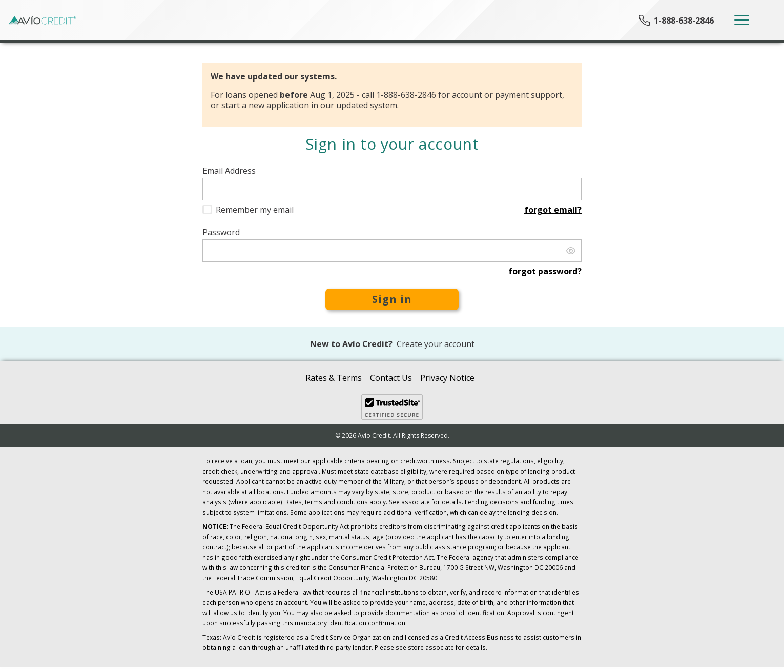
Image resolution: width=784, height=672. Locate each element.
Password (221, 232)
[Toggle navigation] (742, 21)
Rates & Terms (334, 378)
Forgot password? (545, 271)
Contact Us (391, 378)
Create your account (436, 344)
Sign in (392, 299)
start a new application (265, 105)
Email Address (229, 171)
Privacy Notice (447, 378)
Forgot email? (553, 210)
